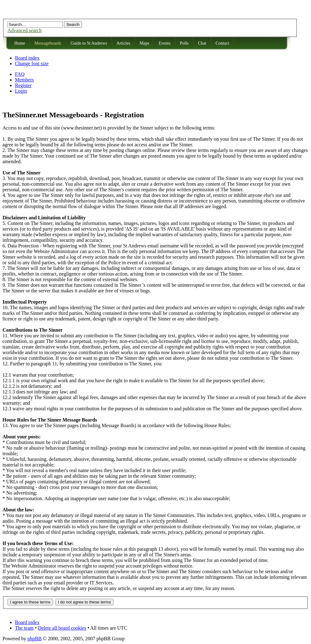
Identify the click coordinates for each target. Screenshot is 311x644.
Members (24, 80)
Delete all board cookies (62, 628)
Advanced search (25, 30)
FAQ (20, 74)
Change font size (32, 63)
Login (21, 91)
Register (23, 85)
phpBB (34, 639)
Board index (27, 58)
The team (24, 628)
